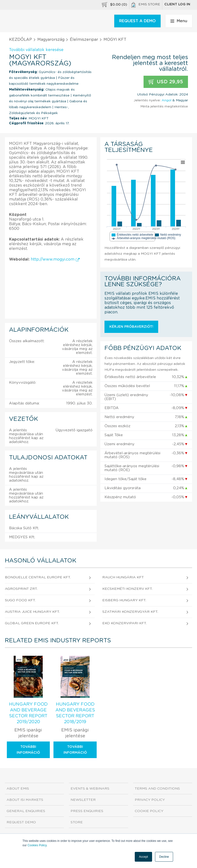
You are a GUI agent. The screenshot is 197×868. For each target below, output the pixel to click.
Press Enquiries (87, 811)
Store (77, 822)
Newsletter (83, 800)
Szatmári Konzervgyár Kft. (130, 612)
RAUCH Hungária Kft (123, 577)
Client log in (177, 4)
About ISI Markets (25, 800)
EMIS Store (146, 5)
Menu (179, 21)
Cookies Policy (37, 845)
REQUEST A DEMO (137, 21)
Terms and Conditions (157, 789)
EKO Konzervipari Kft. (124, 623)
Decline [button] (164, 857)
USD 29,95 (166, 82)
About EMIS (18, 789)
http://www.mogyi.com (55, 259)
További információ (28, 750)
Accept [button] (143, 857)
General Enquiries (26, 811)
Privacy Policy (150, 800)
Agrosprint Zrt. (21, 589)
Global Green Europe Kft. (32, 623)
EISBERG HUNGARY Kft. (124, 600)
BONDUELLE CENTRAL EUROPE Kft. (38, 577)
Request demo (21, 822)
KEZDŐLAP (21, 40)
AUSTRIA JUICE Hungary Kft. (32, 612)
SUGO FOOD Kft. (20, 600)
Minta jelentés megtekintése (164, 106)
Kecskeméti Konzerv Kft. (127, 589)
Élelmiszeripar (84, 40)
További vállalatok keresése (36, 50)
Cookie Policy (149, 811)
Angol (166, 100)
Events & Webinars (90, 789)
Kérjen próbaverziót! (131, 327)
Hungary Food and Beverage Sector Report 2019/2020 (28, 713)
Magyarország (51, 40)
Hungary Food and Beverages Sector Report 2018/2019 (75, 713)
